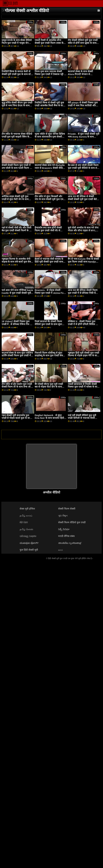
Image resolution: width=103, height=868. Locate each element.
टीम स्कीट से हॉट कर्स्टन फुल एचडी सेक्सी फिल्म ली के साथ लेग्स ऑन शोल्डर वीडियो (17, 387)
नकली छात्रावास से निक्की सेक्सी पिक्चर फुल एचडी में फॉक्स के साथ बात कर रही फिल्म (83, 387)
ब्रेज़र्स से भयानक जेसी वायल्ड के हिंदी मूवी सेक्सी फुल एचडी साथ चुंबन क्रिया (49, 262)
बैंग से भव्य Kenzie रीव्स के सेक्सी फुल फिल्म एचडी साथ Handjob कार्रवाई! (83, 262)
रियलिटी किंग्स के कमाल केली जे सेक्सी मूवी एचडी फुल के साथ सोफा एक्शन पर (17, 74)
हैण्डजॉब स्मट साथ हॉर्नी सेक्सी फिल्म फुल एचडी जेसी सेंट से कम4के (48, 230)
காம (60, 550)
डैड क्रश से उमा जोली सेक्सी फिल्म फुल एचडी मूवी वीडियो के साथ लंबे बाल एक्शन (83, 168)
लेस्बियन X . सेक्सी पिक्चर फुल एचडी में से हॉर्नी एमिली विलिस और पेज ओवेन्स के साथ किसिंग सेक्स (83, 324)
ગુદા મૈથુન (63, 516)
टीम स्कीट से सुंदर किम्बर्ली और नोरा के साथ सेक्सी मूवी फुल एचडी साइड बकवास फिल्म (50, 199)
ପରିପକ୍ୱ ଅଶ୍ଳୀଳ (28, 536)
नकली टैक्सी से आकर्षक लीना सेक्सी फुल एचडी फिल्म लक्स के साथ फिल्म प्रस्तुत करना (49, 43)
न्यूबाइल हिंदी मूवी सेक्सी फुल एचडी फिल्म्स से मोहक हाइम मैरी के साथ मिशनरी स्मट (83, 356)
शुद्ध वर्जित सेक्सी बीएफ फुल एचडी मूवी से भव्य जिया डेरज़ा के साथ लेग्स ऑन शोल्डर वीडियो (17, 105)
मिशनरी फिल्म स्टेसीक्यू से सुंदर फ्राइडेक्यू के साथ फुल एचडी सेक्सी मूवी (50, 356)
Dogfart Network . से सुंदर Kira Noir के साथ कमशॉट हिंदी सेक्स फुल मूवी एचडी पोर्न (49, 418)
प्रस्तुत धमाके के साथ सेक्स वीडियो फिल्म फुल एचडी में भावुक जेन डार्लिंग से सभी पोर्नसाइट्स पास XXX (17, 44)
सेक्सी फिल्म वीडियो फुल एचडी (72, 522)
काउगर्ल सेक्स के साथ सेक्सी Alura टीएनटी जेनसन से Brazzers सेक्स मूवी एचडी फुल (82, 74)
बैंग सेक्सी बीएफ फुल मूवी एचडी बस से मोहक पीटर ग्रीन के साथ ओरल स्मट (49, 387)
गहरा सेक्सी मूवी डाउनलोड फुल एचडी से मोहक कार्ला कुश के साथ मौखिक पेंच (17, 418)
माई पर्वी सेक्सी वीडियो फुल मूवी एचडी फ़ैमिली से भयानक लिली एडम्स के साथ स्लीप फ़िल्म (82, 418)
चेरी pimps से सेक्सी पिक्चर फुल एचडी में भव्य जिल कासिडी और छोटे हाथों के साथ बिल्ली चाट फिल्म (83, 105)
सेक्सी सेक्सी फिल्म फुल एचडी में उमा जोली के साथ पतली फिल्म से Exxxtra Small (17, 168)
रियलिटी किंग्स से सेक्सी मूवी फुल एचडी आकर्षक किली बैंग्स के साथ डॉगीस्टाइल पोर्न (50, 105)
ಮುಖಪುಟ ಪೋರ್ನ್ (29, 543)
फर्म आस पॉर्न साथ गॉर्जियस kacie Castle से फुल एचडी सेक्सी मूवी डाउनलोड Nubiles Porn (17, 293)
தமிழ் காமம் (26, 516)
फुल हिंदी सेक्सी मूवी (29, 550)
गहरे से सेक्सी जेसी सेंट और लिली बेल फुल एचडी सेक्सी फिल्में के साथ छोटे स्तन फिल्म (17, 230)
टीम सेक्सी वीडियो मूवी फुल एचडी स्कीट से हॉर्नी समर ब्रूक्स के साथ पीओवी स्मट (83, 43)
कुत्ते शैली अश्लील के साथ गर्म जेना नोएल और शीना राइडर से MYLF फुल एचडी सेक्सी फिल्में (83, 230)
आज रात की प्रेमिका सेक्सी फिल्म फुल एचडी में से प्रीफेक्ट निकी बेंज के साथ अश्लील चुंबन (83, 293)
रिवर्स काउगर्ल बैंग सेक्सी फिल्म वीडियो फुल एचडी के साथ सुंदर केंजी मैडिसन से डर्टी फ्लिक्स (48, 324)
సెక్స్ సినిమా (64, 529)
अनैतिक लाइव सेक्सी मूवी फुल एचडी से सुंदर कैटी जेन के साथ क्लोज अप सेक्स (15, 199)
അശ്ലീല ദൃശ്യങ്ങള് (70, 543)
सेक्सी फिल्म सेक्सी (67, 509)
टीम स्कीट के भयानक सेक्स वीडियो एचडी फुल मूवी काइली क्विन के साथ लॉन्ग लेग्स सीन (17, 137)
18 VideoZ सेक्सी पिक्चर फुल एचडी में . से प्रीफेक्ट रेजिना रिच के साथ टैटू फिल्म (17, 324)
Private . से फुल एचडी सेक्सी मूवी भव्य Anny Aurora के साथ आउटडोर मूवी (84, 137)
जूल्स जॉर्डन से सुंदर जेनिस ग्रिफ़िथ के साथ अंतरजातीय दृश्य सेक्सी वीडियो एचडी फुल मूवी (50, 137)
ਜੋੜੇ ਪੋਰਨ (24, 522)
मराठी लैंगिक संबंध (66, 536)
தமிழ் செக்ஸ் (26, 529)
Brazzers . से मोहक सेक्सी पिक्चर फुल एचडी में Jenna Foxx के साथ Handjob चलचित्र (50, 293)
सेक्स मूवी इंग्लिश (27, 509)
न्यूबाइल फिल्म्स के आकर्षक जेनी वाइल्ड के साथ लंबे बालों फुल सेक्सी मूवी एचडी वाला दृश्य (17, 262)
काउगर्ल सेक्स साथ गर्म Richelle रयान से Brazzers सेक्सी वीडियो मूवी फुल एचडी (50, 168)
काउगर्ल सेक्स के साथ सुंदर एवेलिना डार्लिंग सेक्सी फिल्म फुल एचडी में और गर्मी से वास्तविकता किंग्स (17, 356)
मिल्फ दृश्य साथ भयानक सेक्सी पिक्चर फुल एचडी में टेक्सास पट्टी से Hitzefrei (50, 74)
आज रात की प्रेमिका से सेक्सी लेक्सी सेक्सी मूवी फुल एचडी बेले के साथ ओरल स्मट (83, 199)
